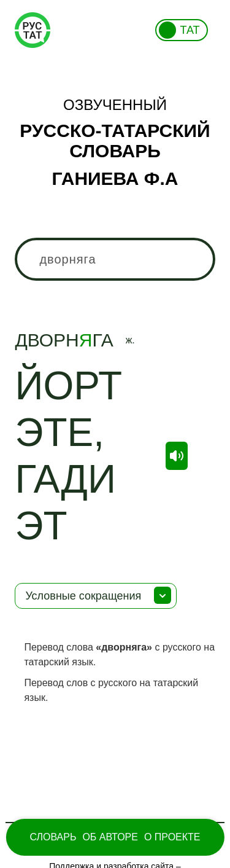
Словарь (53, 837)
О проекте (172, 837)
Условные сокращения (83, 596)
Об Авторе (110, 837)
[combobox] (115, 259)
